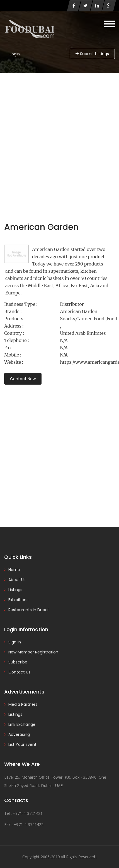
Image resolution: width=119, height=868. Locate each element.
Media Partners (23, 704)
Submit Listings (92, 54)
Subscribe (18, 662)
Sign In (15, 642)
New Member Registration (33, 652)
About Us (17, 580)
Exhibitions (18, 600)
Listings (15, 590)
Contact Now (23, 379)
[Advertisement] (59, 135)
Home (14, 570)
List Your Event (22, 744)
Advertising (19, 734)
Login (15, 54)
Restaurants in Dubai (28, 610)
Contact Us (19, 672)
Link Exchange (22, 724)
